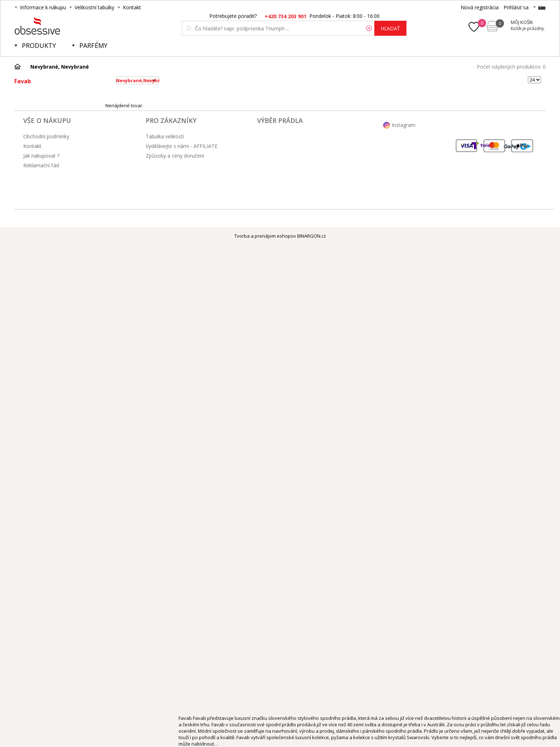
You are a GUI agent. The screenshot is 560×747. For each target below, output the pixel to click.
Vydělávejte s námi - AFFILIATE (182, 146)
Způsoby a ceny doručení (175, 156)
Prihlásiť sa (516, 7)
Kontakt (132, 7)
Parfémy (93, 45)
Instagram (404, 125)
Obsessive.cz (67, 26)
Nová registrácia (480, 7)
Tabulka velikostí (165, 136)
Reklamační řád (41, 165)
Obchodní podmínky (46, 136)
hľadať (390, 28)
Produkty (39, 45)
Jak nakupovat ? (41, 156)
